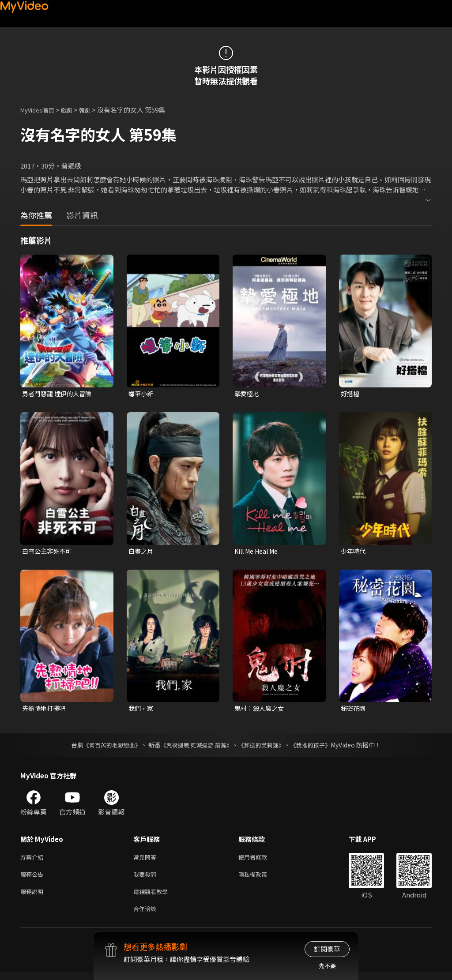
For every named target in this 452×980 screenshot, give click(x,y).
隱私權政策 (260, 878)
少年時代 (354, 552)
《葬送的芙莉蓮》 (265, 747)
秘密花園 (354, 710)
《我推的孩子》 (317, 747)
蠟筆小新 (142, 394)
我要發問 (147, 878)
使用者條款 (260, 860)
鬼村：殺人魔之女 (261, 710)
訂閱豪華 (327, 949)
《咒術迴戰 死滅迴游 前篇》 (196, 747)
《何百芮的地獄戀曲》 (106, 747)
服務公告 (34, 878)
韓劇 (94, 110)
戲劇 (74, 110)
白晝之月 (142, 552)
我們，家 (142, 710)
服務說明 (34, 897)
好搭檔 (351, 394)
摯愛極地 (248, 394)
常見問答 (147, 860)
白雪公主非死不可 (49, 552)
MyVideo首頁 (40, 110)
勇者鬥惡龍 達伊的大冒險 (59, 394)
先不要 (327, 966)
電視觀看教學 (153, 897)
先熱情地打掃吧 (45, 710)
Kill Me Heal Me (259, 552)
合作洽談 (147, 915)
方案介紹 (34, 860)
